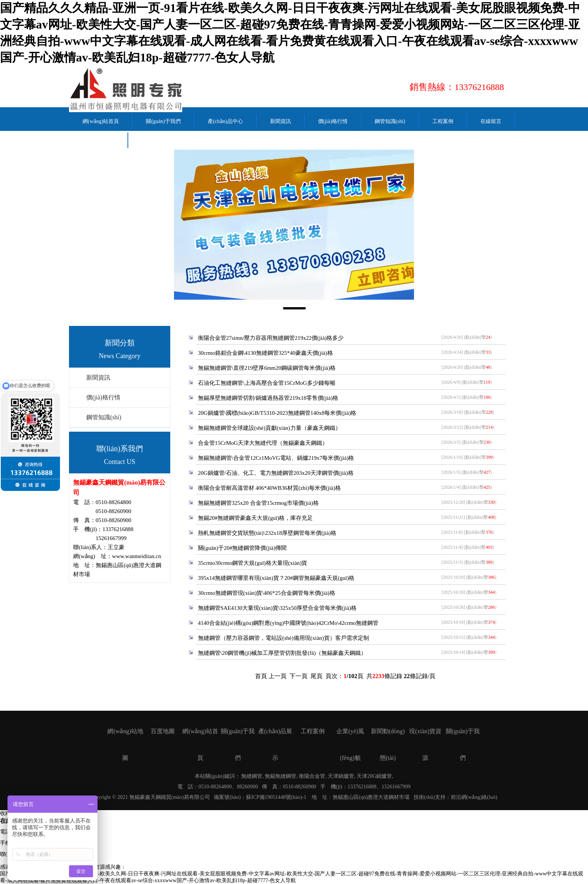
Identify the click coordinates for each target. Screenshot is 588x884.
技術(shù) (424, 797)
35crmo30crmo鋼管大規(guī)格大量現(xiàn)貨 (253, 563)
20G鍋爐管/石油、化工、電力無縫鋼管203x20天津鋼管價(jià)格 (276, 473)
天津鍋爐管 (341, 776)
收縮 (5, 813)
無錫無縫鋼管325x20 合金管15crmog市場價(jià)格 (258, 503)
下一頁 (298, 676)
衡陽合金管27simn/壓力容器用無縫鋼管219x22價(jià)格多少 (271, 338)
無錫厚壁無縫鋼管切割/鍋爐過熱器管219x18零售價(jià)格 (268, 398)
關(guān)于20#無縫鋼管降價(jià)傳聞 (242, 548)
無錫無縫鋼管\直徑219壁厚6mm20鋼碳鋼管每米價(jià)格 (267, 368)
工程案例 (313, 731)
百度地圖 (163, 731)
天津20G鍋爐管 (374, 776)
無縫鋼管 (252, 776)
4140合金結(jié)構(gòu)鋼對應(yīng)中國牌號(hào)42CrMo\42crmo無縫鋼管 (288, 623)
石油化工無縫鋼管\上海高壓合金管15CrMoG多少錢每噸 (267, 383)
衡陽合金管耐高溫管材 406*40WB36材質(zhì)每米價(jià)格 (269, 488)
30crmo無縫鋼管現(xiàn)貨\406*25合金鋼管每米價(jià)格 (267, 593)
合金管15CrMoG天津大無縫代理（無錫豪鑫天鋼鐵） (263, 443)
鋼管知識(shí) (104, 417)
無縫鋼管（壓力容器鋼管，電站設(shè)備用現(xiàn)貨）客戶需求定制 (283, 638)
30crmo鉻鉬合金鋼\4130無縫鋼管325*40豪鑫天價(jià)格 (265, 353)
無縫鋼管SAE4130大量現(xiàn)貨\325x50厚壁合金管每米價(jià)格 (277, 608)
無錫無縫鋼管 (280, 776)
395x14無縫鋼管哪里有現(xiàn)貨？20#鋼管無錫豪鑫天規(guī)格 (276, 578)
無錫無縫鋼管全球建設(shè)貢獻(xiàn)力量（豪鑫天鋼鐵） (269, 428)
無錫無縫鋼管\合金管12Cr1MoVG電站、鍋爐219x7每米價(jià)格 (276, 458)
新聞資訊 (98, 377)
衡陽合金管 (312, 776)
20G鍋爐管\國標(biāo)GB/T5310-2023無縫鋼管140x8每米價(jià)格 (277, 413)
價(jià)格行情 (103, 397)
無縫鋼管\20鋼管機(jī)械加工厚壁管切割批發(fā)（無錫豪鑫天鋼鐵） (282, 653)
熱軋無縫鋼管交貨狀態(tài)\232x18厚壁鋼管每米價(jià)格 (267, 533)
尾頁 (316, 676)
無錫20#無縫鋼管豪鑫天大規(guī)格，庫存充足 (256, 518)
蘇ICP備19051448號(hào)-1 (276, 797)
